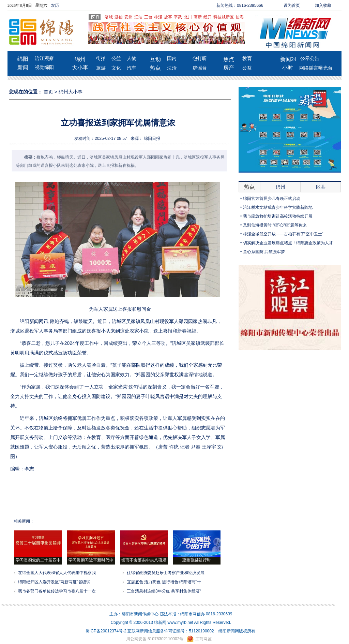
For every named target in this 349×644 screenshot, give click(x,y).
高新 (198, 17)
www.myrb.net (180, 623)
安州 (128, 17)
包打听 (200, 58)
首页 (48, 92)
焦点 (229, 59)
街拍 (101, 58)
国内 (172, 58)
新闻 (23, 67)
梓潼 (158, 17)
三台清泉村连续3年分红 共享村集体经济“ (164, 591)
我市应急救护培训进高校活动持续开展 (278, 216)
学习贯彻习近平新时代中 (91, 560)
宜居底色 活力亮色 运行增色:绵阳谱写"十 (164, 582)
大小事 (80, 68)
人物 (132, 58)
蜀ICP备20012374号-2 (106, 631)
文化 (116, 68)
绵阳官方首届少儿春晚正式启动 (272, 199)
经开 (208, 17)
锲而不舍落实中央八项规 (144, 560)
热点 (155, 68)
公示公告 (310, 58)
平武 (178, 17)
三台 (148, 17)
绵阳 (23, 59)
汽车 (132, 68)
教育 (247, 58)
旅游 (101, 68)
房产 (229, 68)
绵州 (80, 59)
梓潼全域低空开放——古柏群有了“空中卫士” (283, 234)
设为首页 (292, 5)
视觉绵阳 (44, 67)
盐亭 (168, 17)
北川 (188, 17)
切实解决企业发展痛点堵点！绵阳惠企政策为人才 (288, 243)
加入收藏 (323, 5)
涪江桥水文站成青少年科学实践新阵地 (278, 207)
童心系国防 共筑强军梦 (264, 252)
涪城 (109, 17)
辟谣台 (200, 68)
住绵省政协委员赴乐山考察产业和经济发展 (166, 573)
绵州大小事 (71, 92)
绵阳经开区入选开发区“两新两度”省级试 (54, 582)
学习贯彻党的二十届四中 (38, 560)
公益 (116, 58)
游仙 (119, 17)
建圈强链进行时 (197, 560)
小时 (288, 68)
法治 (172, 68)
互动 (155, 59)
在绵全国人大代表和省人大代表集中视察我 (57, 573)
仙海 (240, 17)
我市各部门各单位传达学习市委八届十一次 (57, 591)
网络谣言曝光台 (316, 68)
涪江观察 (44, 58)
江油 (138, 17)
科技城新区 (224, 17)
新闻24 (288, 59)
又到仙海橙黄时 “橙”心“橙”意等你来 (275, 225)
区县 (321, 187)
